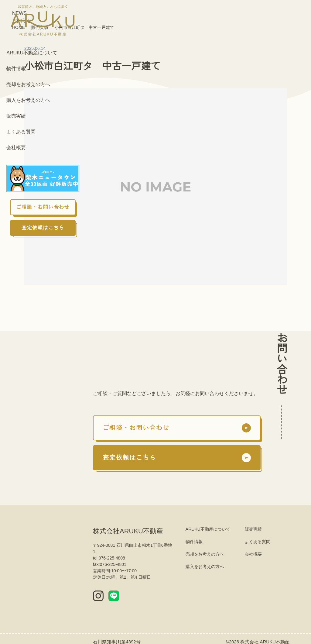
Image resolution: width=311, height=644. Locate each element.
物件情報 (16, 69)
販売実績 (16, 116)
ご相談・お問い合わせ (43, 207)
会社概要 (16, 148)
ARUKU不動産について (31, 53)
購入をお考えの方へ (28, 100)
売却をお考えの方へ (28, 84)
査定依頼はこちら (43, 228)
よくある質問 (21, 132)
